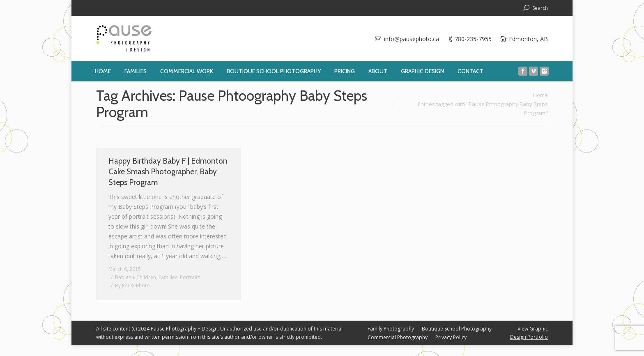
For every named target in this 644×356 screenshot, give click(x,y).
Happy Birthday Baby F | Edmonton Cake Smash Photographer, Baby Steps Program (168, 172)
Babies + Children (136, 277)
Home (540, 95)
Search (540, 8)
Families (168, 277)
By (132, 285)
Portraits (190, 277)
